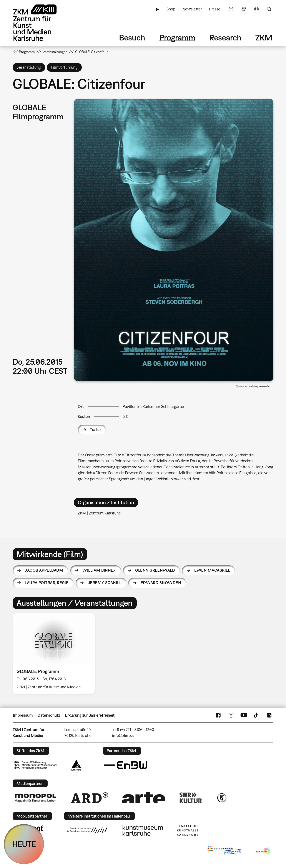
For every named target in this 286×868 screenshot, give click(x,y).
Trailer (96, 430)
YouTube (244, 715)
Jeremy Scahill (105, 583)
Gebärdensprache (244, 9)
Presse (215, 9)
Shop (171, 9)
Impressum (23, 715)
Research (225, 38)
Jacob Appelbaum (44, 570)
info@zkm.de (123, 735)
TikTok (256, 715)
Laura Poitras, (47, 583)
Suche (269, 9)
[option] (56, 654)
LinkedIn (269, 715)
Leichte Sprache (231, 9)
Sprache (256, 9)
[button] (174, 240)
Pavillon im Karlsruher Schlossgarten (154, 406)
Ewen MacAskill (212, 570)
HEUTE (24, 844)
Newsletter (192, 9)
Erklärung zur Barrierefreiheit (90, 715)
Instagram (231, 715)
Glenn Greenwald (155, 570)
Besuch (132, 38)
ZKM (264, 38)
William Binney (99, 570)
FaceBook (218, 715)
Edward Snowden (161, 583)
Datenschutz (49, 715)
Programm (177, 38)
